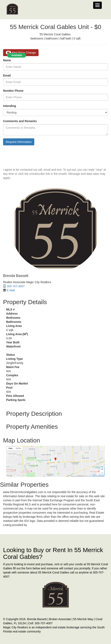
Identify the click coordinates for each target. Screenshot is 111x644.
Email (7, 75)
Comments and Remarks (20, 121)
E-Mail (11, 290)
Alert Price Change (21, 53)
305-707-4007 (16, 286)
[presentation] (34, 156)
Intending (10, 106)
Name (7, 60)
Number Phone (13, 91)
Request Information (19, 142)
